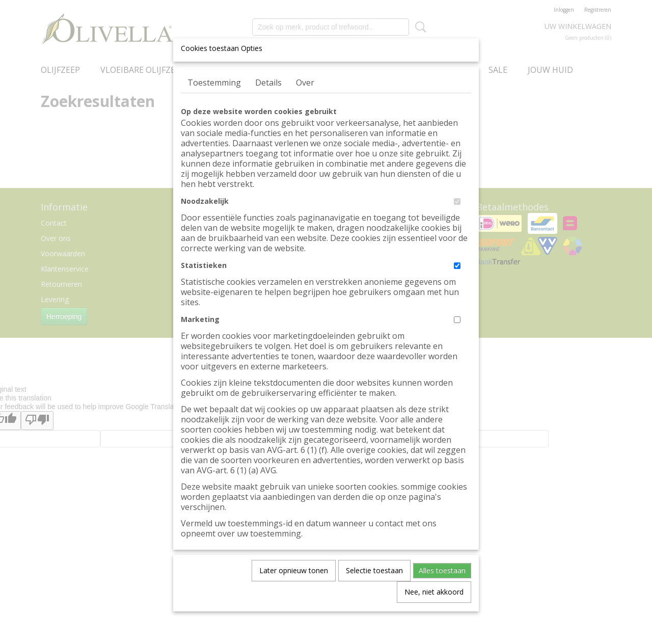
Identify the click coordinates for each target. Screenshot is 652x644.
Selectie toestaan (374, 570)
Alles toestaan (442, 570)
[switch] (457, 202)
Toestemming (214, 83)
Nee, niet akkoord (434, 592)
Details (268, 83)
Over (305, 83)
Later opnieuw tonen (294, 570)
